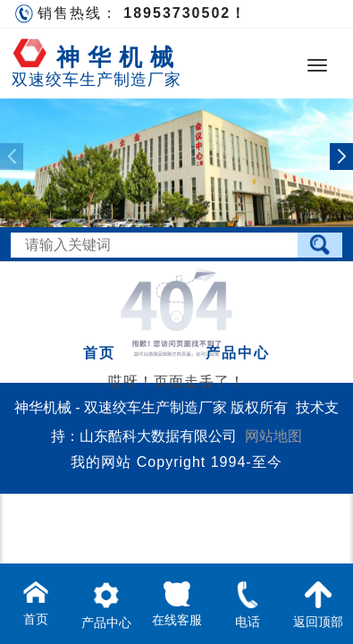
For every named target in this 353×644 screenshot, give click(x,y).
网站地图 (273, 436)
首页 (99, 353)
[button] (341, 157)
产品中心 (238, 353)
